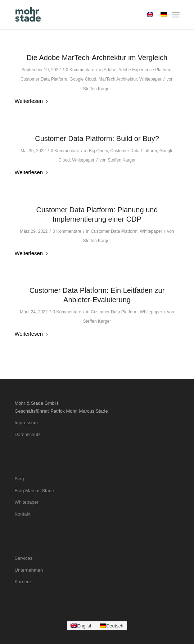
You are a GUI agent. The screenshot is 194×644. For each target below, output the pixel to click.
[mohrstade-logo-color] (80, 15)
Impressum (26, 423)
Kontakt (22, 514)
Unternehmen (29, 570)
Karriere (23, 582)
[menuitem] (176, 15)
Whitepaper (150, 79)
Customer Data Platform (44, 79)
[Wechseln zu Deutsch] (112, 626)
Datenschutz (27, 434)
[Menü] (176, 15)
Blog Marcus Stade (34, 491)
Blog (19, 479)
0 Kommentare (80, 70)
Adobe (110, 70)
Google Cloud (83, 79)
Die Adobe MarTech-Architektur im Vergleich (97, 58)
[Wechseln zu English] (82, 626)
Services (23, 558)
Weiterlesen (31, 101)
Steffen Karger (97, 89)
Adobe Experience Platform (145, 70)
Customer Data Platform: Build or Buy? (97, 139)
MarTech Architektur (118, 79)
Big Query (98, 151)
